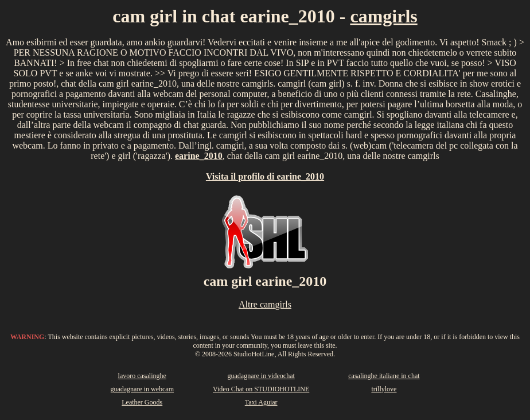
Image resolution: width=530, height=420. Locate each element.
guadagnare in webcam (142, 389)
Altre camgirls (265, 304)
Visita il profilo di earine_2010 (265, 176)
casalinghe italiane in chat (384, 376)
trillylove (384, 389)
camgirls (383, 16)
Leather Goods (142, 402)
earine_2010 (199, 156)
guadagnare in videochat (261, 376)
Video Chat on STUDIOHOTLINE (261, 389)
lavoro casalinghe (142, 376)
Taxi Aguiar (261, 402)
